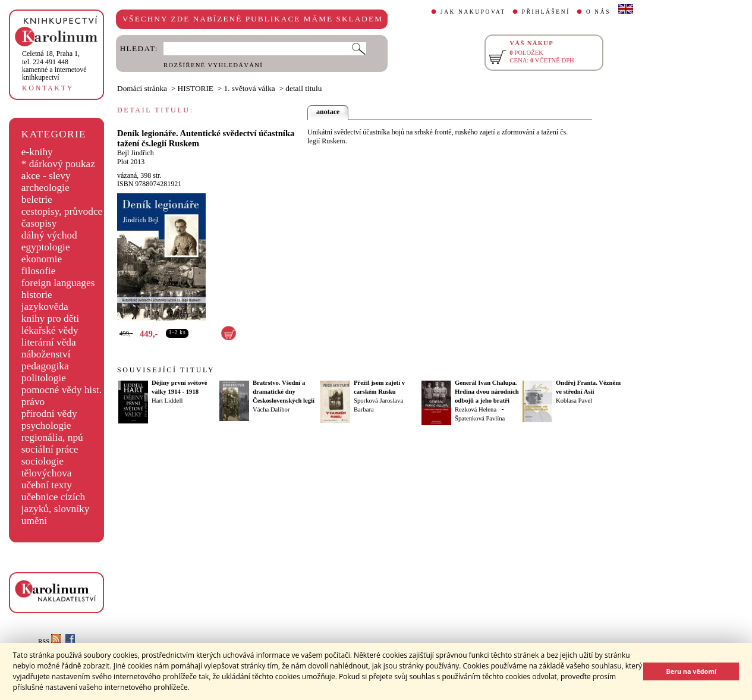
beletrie (37, 200)
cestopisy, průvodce (62, 211)
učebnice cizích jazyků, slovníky (56, 503)
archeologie (45, 188)
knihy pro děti (50, 318)
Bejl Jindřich (136, 153)
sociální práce (50, 449)
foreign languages (58, 283)
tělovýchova (47, 473)
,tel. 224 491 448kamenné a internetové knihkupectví (54, 65)
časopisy (39, 223)
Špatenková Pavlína (480, 418)
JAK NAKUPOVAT (473, 12)
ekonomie (42, 259)
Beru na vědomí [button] (691, 671)
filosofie (39, 271)
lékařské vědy (50, 330)
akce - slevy (46, 176)
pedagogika (45, 366)
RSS (49, 641)
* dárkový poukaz (58, 164)
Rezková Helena (476, 409)
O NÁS (598, 12)
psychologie (46, 426)
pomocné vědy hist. (62, 390)
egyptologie (46, 247)
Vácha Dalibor (271, 409)
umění (34, 521)
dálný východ (49, 235)
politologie (44, 378)
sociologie (43, 461)
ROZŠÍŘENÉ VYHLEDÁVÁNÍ (213, 65)
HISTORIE (196, 88)
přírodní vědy (49, 414)
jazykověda (45, 307)
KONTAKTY (48, 88)
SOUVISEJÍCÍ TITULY (166, 370)
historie (37, 295)
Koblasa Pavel (574, 401)
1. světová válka (250, 88)
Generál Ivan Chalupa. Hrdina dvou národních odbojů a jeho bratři (487, 392)
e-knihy (37, 152)
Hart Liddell (167, 401)
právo (33, 402)
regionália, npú (52, 437)
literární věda (49, 342)
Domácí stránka (142, 88)
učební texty (47, 485)
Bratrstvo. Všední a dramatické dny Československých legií (284, 392)
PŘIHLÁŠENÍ (546, 12)
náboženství (46, 354)
